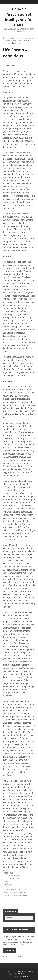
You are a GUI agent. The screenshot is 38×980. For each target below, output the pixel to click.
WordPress (14, 976)
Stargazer (25, 976)
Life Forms (8, 884)
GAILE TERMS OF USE (14, 956)
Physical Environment (12, 876)
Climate (7, 881)
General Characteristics (13, 878)
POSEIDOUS (9, 873)
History (7, 887)
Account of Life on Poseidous (15, 892)
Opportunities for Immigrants (15, 895)
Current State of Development (15, 890)
